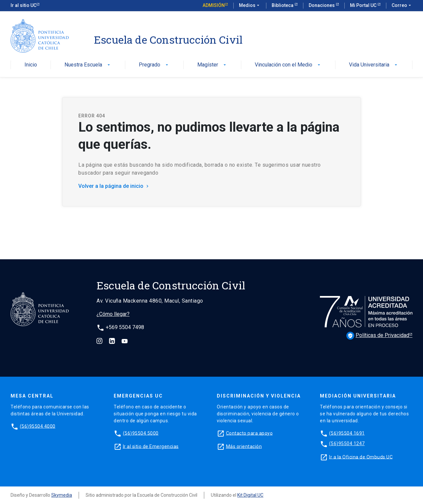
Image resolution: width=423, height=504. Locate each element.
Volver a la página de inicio (114, 186)
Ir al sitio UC (23, 5)
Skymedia (62, 495)
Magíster (212, 65)
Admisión (214, 5)
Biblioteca (283, 5)
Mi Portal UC (364, 5)
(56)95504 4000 (38, 426)
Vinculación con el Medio (288, 65)
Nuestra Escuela (88, 65)
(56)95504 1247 (347, 443)
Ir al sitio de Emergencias (151, 446)
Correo (402, 6)
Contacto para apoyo (250, 433)
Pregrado (154, 65)
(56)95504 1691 (347, 433)
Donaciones (322, 5)
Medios (250, 6)
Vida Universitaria (374, 65)
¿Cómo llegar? (113, 314)
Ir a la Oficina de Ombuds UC (361, 457)
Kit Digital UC (250, 495)
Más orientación (244, 446)
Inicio (31, 65)
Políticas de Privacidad (378, 336)
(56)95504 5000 (141, 433)
